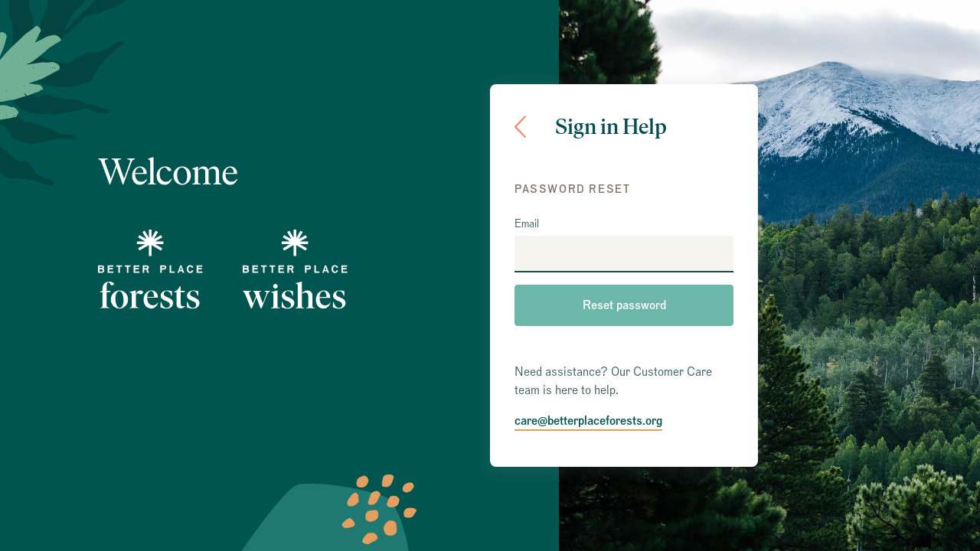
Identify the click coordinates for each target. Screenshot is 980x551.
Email (527, 224)
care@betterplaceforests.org (588, 421)
